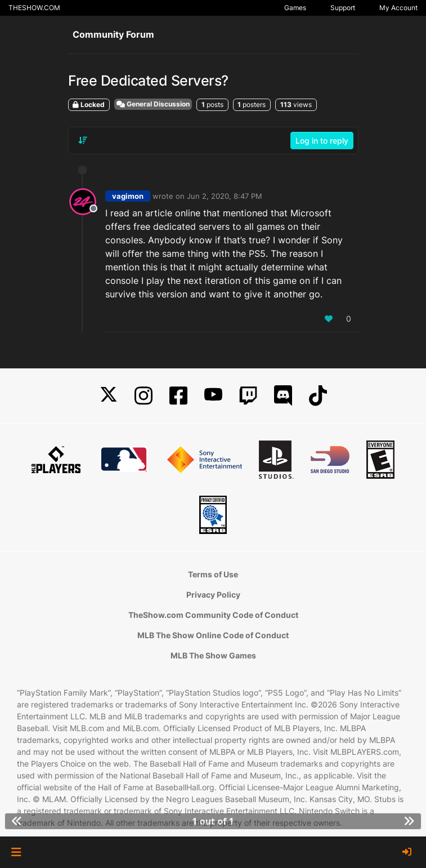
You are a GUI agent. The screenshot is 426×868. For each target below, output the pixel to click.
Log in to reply (322, 141)
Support (343, 8)
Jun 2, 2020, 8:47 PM (225, 196)
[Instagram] (144, 396)
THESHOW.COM (34, 8)
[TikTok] (318, 396)
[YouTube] (213, 396)
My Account (398, 8)
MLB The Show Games (213, 655)
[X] (109, 396)
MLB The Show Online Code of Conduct (213, 635)
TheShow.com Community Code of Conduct (213, 615)
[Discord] (283, 396)
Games (295, 8)
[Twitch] (248, 396)
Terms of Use (213, 574)
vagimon (128, 196)
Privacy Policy (213, 595)
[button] (16, 852)
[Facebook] (178, 396)
